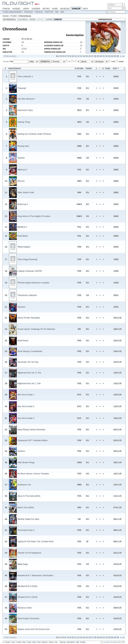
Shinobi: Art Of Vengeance (29, 553)
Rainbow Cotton (25, 608)
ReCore (21, 181)
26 (118, 56)
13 (81, 56)
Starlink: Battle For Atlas (28, 519)
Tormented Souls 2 (26, 530)
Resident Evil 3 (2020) (27, 586)
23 (109, 56)
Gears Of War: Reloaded (29, 318)
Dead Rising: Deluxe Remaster (31, 430)
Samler (76, 9)
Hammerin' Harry (25, 110)
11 (81, 45)
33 (23, 42)
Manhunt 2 (22, 170)
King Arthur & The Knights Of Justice (34, 216)
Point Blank (23, 236)
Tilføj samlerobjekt (13, 12)
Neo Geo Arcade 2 (26, 406)
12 (81, 42)
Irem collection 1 (26, 76)
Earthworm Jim (24, 485)
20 (23, 52)
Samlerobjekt (15, 69)
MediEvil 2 (22, 227)
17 (92, 56)
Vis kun (6, 61)
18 (95, 56)
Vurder (36, 9)
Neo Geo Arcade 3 (26, 418)
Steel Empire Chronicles (28, 618)
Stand (108, 69)
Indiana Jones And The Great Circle (34, 629)
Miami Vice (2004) (26, 507)
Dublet (121, 61)
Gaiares (21, 158)
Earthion (21, 451)
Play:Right (23, 19)
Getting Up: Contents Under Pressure (34, 134)
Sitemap (63, 642)
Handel (17, 9)
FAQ (57, 12)
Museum (65, 9)
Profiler (29, 12)
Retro (46, 9)
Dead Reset (23, 341)
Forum (6, 9)
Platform (79, 69)
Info (85, 9)
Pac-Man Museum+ (26, 99)
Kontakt (83, 642)
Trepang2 (22, 88)
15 (87, 56)
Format (89, 69)
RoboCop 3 (23, 204)
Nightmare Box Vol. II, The (29, 373)
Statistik (49, 12)
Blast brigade (24, 247)
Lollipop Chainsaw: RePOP (30, 271)
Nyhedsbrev (71, 642)
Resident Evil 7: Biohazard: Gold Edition (35, 575)
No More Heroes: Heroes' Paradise (33, 474)
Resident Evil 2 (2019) (27, 597)
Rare (55, 9)
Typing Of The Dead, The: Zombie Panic (36, 541)
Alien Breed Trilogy (26, 462)
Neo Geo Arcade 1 (26, 395)
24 (112, 56)
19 (98, 56)
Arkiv (26, 9)
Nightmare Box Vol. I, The (29, 383)
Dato (115, 69)
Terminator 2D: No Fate (28, 362)
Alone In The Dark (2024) (29, 496)
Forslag (39, 12)
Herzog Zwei (23, 146)
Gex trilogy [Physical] (28, 259)
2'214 (24, 49)
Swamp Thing (24, 122)
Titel (11, 61)
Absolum (22, 307)
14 (84, 56)
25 (115, 56)
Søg (62, 12)
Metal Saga (23, 564)
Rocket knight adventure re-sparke (34, 283)
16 (89, 56)
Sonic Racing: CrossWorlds (30, 351)
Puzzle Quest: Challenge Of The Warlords (36, 329)
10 (73, 56)
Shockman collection (28, 295)
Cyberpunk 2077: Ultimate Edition (33, 440)
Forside (7, 642)
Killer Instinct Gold (26, 192)
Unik (113, 61)
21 (104, 56)
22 (106, 56)
